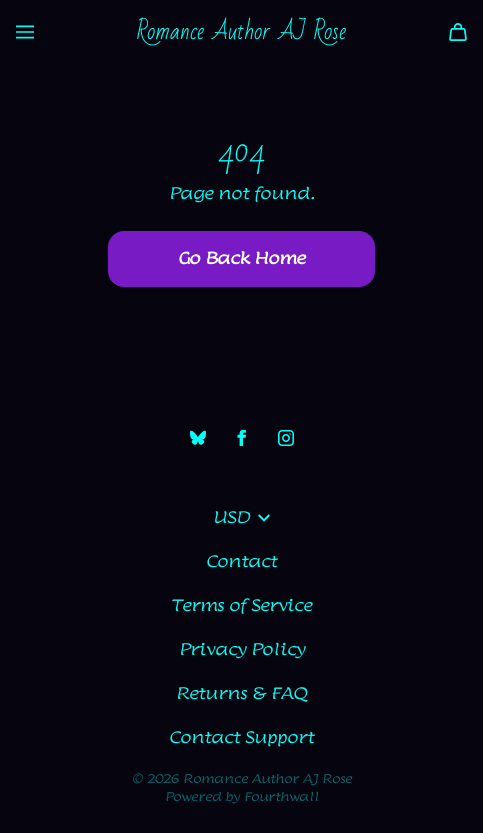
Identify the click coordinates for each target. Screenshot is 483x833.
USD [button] (241, 518)
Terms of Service (241, 606)
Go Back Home (241, 259)
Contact (241, 562)
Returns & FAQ (241, 694)
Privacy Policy (242, 650)
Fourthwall (281, 797)
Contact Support (241, 738)
